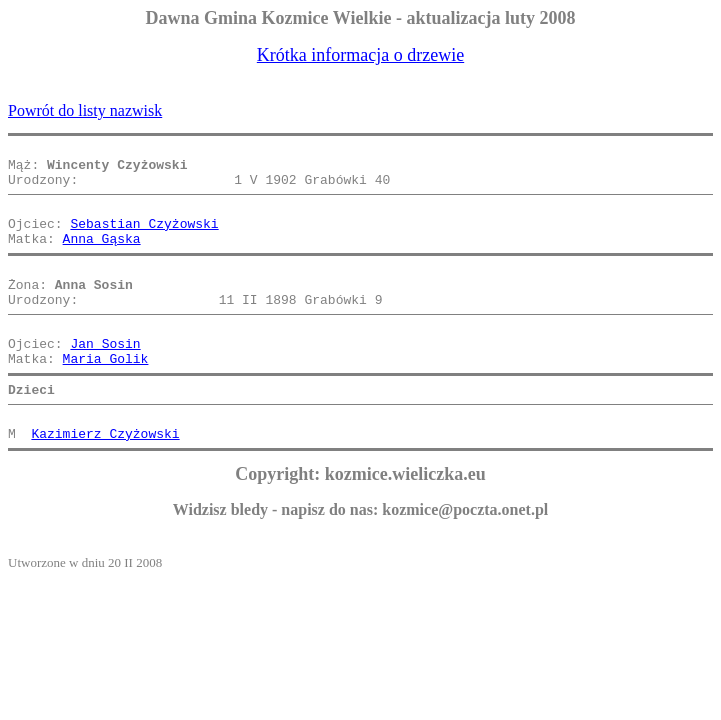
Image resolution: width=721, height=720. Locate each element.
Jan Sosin (105, 376)
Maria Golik (106, 394)
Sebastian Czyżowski (144, 238)
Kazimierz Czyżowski (105, 478)
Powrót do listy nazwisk (85, 110)
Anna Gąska (102, 256)
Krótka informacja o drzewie (360, 55)
